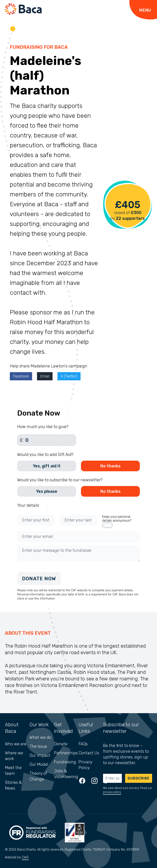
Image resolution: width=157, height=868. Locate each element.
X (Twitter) (69, 376)
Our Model (39, 764)
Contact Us (89, 753)
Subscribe (139, 778)
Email (45, 376)
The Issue (38, 746)
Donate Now (39, 579)
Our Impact (40, 755)
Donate (61, 744)
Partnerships (66, 753)
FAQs (83, 744)
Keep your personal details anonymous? (117, 519)
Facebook (21, 376)
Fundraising (65, 762)
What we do (40, 737)
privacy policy (112, 792)
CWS (25, 857)
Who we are (16, 744)
